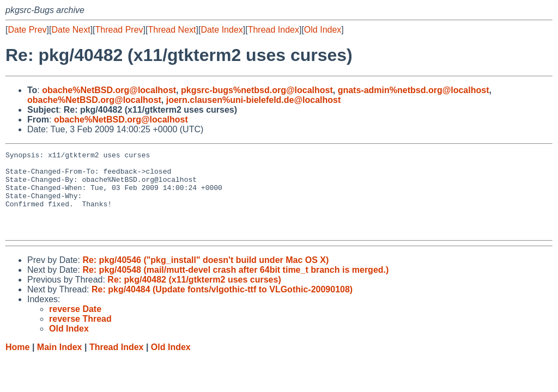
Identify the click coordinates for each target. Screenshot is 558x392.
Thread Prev (119, 30)
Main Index (60, 363)
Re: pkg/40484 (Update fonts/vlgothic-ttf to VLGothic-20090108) (222, 306)
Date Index (222, 30)
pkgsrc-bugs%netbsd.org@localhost (257, 90)
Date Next (71, 30)
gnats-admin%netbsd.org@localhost (414, 90)
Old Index (323, 30)
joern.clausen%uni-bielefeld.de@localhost (254, 100)
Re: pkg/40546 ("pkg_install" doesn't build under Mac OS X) (205, 276)
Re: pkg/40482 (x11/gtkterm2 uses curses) (194, 296)
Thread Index (274, 30)
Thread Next (172, 30)
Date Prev (27, 30)
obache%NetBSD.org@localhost (109, 90)
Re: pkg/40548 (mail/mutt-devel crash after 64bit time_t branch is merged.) (235, 286)
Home (17, 363)
